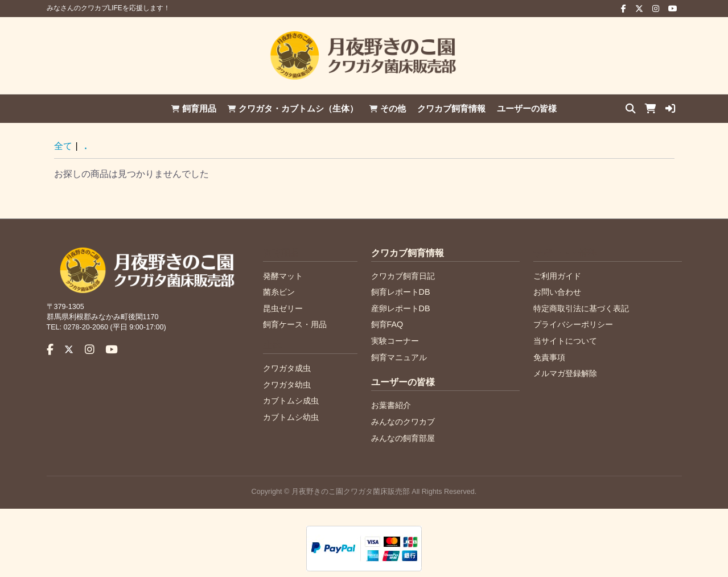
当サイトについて (565, 341)
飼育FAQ (387, 324)
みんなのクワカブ (403, 422)
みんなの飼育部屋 (403, 438)
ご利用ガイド (557, 276)
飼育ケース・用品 (295, 324)
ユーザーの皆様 (527, 108)
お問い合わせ (557, 292)
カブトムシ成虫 (291, 401)
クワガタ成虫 (287, 368)
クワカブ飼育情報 (451, 108)
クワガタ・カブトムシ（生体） (293, 108)
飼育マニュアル (399, 357)
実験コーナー (395, 341)
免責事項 (549, 357)
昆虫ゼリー (283, 308)
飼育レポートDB (401, 292)
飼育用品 (194, 108)
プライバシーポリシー (573, 324)
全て (63, 146)
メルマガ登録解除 (565, 373)
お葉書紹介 (391, 405)
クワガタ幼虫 (287, 385)
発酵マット (283, 276)
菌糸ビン (279, 292)
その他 (388, 108)
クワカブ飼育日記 (403, 276)
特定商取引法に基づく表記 (581, 308)
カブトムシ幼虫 (291, 417)
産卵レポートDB (401, 308)
